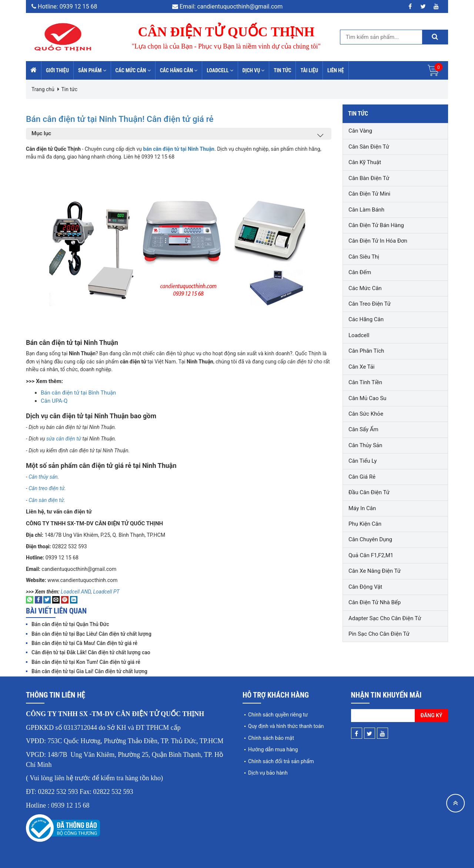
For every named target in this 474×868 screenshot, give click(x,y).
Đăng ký (432, 715)
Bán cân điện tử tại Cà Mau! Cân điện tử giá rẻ (84, 643)
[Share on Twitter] (47, 599)
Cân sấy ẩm (363, 429)
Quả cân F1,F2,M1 (371, 555)
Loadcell (220, 70)
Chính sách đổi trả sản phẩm (281, 761)
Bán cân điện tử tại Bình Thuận (78, 393)
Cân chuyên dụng (370, 539)
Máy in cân (362, 508)
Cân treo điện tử (46, 488)
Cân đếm (360, 272)
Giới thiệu (57, 70)
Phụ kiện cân (365, 524)
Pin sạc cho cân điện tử (379, 634)
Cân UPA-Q (54, 401)
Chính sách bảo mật (271, 738)
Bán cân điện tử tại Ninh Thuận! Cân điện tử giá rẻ (149, 118)
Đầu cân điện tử (369, 492)
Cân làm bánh (366, 210)
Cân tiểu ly (363, 461)
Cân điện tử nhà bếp (375, 602)
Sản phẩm (92, 70)
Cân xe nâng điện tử (375, 571)
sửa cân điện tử (64, 439)
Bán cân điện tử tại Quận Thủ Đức (70, 624)
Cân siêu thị (364, 257)
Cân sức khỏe (366, 414)
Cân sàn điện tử (46, 500)
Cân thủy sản (43, 477)
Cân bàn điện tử (369, 178)
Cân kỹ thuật (365, 162)
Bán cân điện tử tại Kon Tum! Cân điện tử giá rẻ (86, 662)
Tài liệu (309, 70)
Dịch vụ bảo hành (268, 773)
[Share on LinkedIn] (74, 599)
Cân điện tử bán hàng (376, 225)
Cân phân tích (366, 351)
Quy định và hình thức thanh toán (286, 726)
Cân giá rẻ (362, 477)
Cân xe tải (361, 367)
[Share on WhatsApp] (30, 599)
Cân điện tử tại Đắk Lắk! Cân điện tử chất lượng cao (91, 652)
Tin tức (282, 70)
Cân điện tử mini (369, 194)
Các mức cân (133, 70)
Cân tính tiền (365, 382)
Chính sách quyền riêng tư (278, 715)
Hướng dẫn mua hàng (273, 749)
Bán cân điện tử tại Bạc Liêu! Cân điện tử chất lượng (91, 634)
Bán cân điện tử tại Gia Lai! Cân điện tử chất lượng (89, 671)
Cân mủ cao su (367, 398)
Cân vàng (360, 131)
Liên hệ (336, 70)
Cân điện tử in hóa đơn (378, 241)
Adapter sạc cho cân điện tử (385, 618)
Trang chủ (43, 89)
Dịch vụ (254, 70)
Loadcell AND (76, 592)
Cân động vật (365, 587)
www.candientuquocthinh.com (82, 580)
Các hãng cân (179, 70)
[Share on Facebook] (39, 599)
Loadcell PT (106, 592)
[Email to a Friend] (56, 599)
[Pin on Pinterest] (65, 599)
